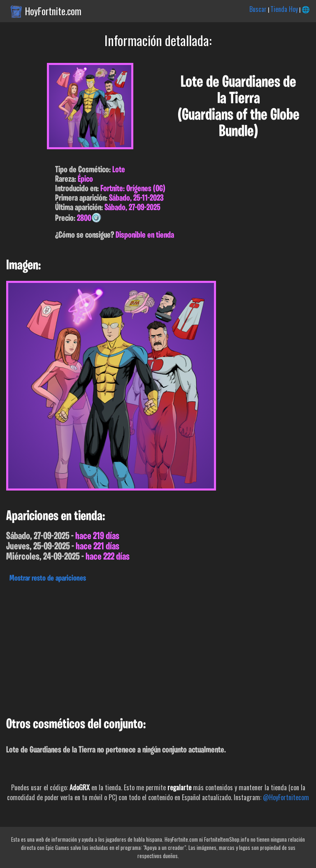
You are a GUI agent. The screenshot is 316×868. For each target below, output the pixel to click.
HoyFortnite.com (53, 11)
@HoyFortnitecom (286, 797)
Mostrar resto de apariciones (48, 579)
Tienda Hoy (284, 9)
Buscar (258, 9)
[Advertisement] (158, 648)
